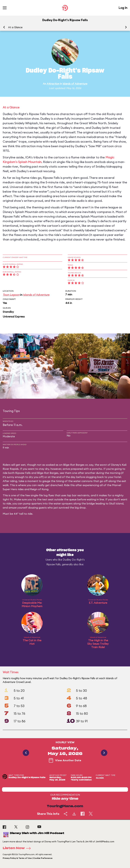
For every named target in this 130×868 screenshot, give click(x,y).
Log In (123, 8)
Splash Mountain (30, 162)
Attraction (53, 84)
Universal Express (14, 316)
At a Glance (15, 27)
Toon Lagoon (11, 295)
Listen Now (18, 848)
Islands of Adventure (75, 84)
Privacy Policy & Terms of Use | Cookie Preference (28, 858)
